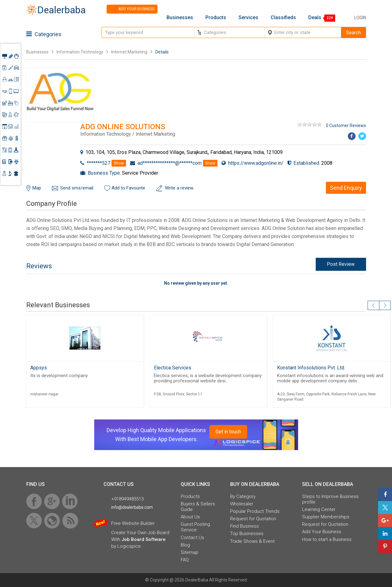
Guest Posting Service (195, 527)
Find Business (244, 526)
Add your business (131, 9)
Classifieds (283, 18)
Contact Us (192, 538)
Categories (44, 34)
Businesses (180, 18)
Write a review (179, 188)
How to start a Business (327, 539)
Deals (315, 18)
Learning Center (319, 509)
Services (248, 18)
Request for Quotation (253, 519)
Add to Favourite (128, 188)
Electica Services (173, 368)
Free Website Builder (133, 523)
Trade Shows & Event (252, 541)
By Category (243, 496)
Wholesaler (242, 504)
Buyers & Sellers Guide (198, 507)
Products (216, 18)
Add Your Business (322, 532)
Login (360, 18)
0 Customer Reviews (346, 125)
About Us (190, 517)
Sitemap (190, 552)
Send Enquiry (346, 188)
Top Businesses (247, 534)
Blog (185, 545)
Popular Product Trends (255, 511)
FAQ (185, 560)
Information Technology (80, 52)
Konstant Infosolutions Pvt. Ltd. (311, 368)
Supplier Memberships (326, 517)
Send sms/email (77, 188)
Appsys (39, 368)
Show (119, 163)
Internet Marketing (129, 52)
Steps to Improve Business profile (330, 499)
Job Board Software (143, 539)
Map (37, 188)
